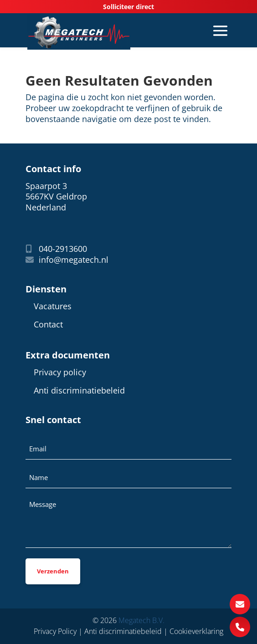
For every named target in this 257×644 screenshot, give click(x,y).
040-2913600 (56, 249)
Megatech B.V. (141, 620)
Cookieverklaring (196, 631)
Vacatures (53, 306)
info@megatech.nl (67, 260)
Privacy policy (60, 372)
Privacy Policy (55, 631)
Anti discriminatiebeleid (79, 391)
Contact (48, 325)
